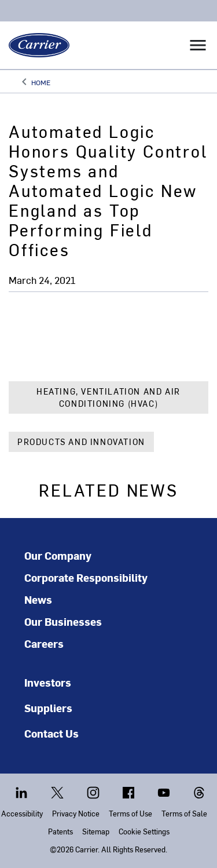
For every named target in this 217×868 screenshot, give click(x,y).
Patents (60, 831)
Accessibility (22, 813)
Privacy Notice (76, 813)
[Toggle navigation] (198, 45)
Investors (48, 682)
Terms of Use (130, 813)
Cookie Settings (144, 831)
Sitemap (96, 831)
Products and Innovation (81, 442)
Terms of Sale (184, 813)
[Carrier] (35, 45)
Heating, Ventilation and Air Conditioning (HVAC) (108, 397)
